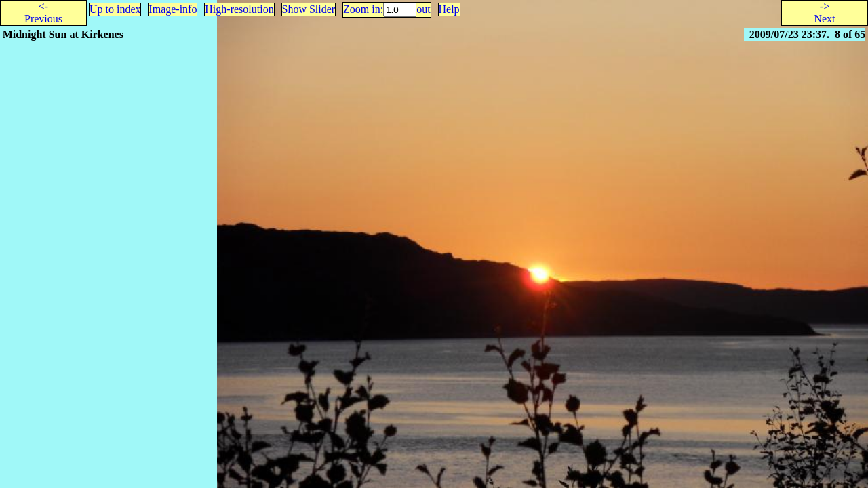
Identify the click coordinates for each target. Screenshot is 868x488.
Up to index (115, 9)
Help (449, 9)
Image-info (173, 9)
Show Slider (309, 9)
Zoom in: (363, 9)
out (423, 9)
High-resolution (239, 9)
